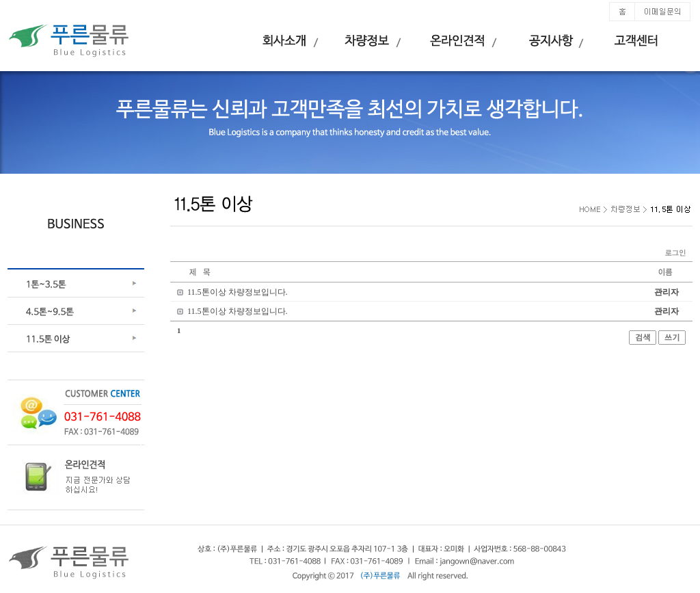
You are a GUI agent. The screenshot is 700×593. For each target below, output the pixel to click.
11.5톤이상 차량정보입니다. (238, 292)
